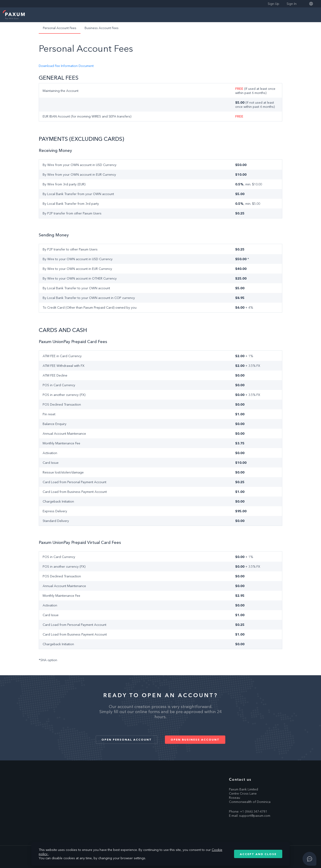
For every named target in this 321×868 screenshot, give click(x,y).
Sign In (292, 4)
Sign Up (273, 4)
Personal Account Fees (60, 28)
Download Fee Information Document (66, 66)
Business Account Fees (102, 28)
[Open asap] (309, 859)
